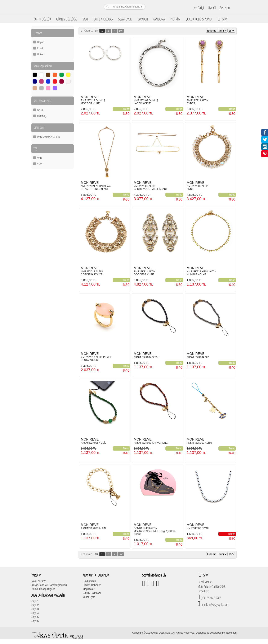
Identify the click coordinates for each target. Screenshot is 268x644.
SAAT (85, 19)
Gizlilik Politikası (92, 593)
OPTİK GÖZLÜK (43, 19)
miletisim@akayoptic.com (214, 605)
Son (121, 31)
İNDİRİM (175, 19)
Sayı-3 (35, 609)
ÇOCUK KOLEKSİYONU (199, 19)
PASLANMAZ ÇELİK (49, 137)
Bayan (41, 42)
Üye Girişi (198, 8)
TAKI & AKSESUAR (103, 19)
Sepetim (225, 8)
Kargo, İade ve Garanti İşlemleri (49, 585)
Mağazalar (89, 589)
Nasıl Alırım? (39, 581)
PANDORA (159, 19)
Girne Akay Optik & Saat (58, 7)
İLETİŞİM (222, 19)
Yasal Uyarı (89, 597)
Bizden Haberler (92, 585)
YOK (40, 164)
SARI (40, 110)
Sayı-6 (35, 621)
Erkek (40, 48)
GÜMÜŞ (42, 116)
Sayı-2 (35, 605)
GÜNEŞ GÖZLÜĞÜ (67, 19)
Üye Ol (212, 8)
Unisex (41, 54)
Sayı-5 (35, 617)
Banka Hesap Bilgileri (43, 589)
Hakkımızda (89, 581)
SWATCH (143, 19)
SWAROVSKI (125, 19)
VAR (40, 158)
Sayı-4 (35, 613)
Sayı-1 (35, 601)
